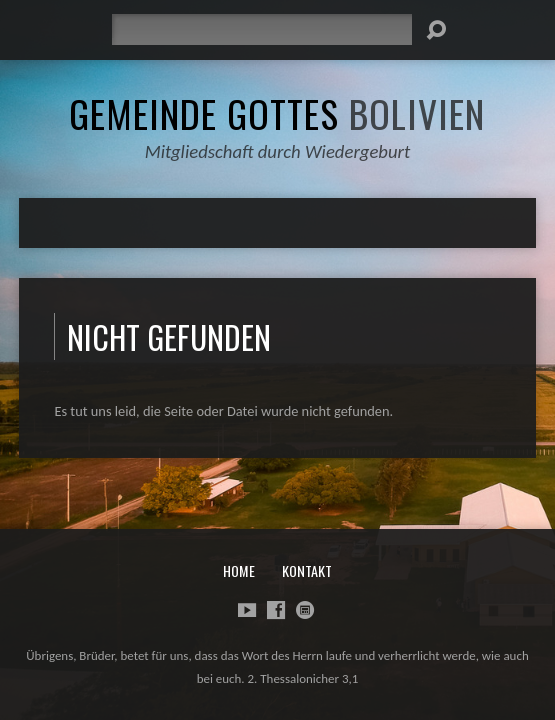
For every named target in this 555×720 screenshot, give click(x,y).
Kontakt (307, 570)
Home (239, 570)
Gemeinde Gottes (277, 113)
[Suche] (262, 29)
